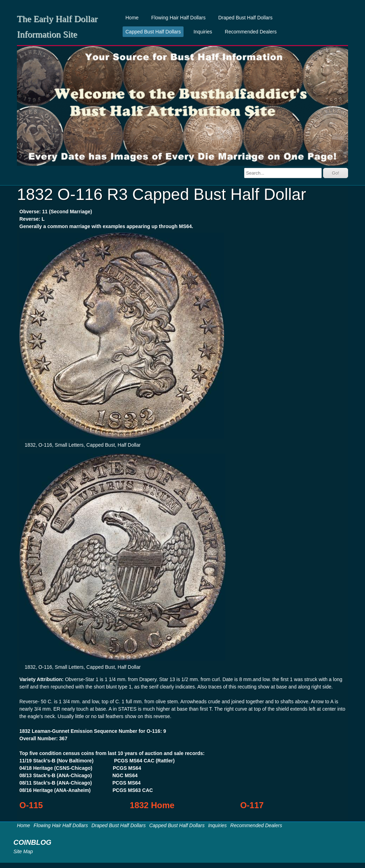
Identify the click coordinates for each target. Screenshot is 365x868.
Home (132, 18)
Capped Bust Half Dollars (153, 32)
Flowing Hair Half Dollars (178, 18)
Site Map (23, 851)
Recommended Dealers (251, 32)
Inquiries (203, 32)
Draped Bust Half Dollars (245, 18)
